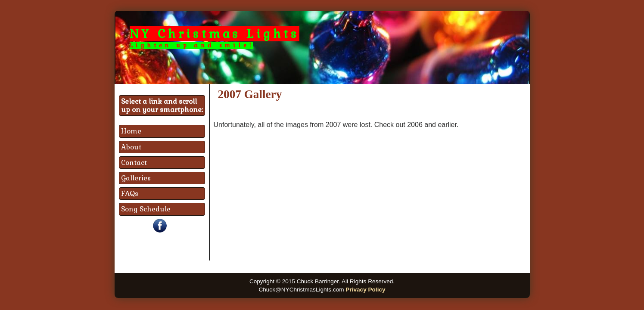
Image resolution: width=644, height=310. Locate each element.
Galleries (136, 178)
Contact (134, 163)
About (131, 147)
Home (131, 131)
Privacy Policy (365, 290)
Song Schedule (146, 209)
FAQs (130, 194)
